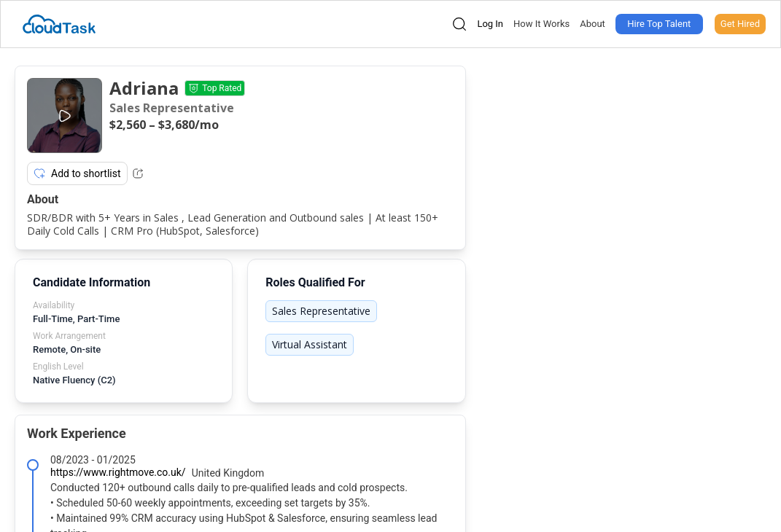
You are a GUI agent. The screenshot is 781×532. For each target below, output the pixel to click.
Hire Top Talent (659, 24)
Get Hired (740, 24)
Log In (490, 24)
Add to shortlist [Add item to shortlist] (77, 173)
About (592, 24)
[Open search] (459, 24)
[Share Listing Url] (138, 173)
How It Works (541, 24)
